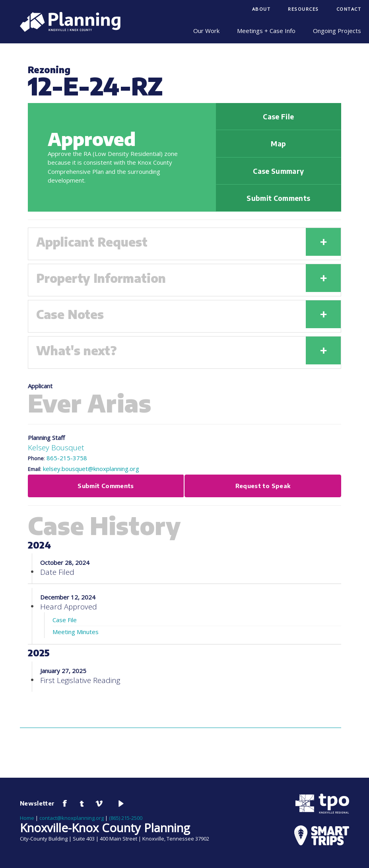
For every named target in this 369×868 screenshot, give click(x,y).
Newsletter (37, 803)
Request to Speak (263, 486)
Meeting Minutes (76, 632)
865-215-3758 (67, 458)
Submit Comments (278, 198)
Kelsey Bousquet (56, 447)
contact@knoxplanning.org (72, 818)
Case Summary (278, 171)
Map (278, 144)
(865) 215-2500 (126, 818)
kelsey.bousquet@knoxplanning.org (91, 469)
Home (27, 818)
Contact (349, 9)
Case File (278, 117)
